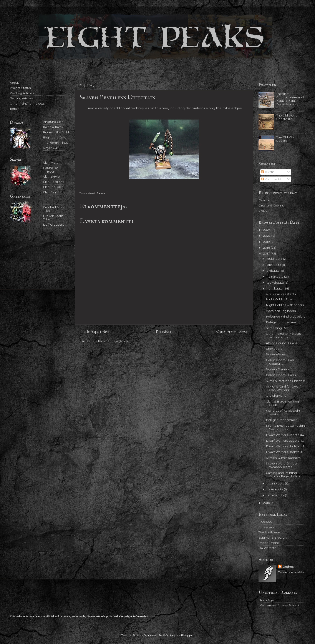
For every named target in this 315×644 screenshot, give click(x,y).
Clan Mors (51, 163)
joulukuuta (275, 259)
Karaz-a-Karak (53, 127)
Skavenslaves (276, 354)
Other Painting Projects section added (283, 335)
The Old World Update (287, 139)
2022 (267, 236)
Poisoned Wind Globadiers (286, 316)
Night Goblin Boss (279, 299)
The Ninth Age (269, 532)
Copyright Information (134, 616)
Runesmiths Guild (56, 132)
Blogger (187, 635)
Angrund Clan (53, 122)
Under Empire (269, 543)
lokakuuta (274, 265)
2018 (267, 248)
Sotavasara (266, 527)
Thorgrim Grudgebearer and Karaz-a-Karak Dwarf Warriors (290, 99)
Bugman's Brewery (273, 537)
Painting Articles (22, 93)
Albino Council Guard (281, 343)
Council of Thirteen (50, 170)
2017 (267, 253)
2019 (267, 242)
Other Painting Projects (27, 103)
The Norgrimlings (56, 143)
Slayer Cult (51, 148)
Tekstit (268, 172)
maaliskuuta (276, 483)
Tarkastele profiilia (291, 572)
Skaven (102, 193)
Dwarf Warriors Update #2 (285, 446)
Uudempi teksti (95, 332)
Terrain (15, 109)
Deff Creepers (53, 225)
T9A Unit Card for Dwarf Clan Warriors (283, 388)
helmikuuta (275, 489)
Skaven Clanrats (278, 369)
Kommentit (271, 179)
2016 (267, 503)
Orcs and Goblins (271, 205)
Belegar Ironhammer (281, 322)
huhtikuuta (275, 288)
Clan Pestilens (53, 182)
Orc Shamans (276, 396)
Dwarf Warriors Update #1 (285, 452)
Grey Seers (274, 349)
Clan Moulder (53, 187)
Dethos (288, 567)
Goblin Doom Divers (281, 375)
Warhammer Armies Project (279, 605)
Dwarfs (264, 200)
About (14, 83)
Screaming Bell (277, 328)
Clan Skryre (51, 176)
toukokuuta (276, 283)
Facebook (266, 522)
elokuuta (274, 271)
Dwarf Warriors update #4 (285, 435)
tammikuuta (276, 495)
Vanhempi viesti (232, 332)
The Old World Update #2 (287, 117)
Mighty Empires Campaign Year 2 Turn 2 (285, 427)
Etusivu (163, 332)
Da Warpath (267, 548)
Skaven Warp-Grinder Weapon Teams (282, 465)
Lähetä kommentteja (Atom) (108, 341)
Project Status (20, 88)
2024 (267, 230)
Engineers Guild (55, 137)
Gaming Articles (21, 98)
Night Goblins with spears (285, 305)
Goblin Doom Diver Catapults (280, 362)
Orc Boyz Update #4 (281, 294)
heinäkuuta (275, 276)
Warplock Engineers (281, 311)
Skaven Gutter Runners (283, 458)
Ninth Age (266, 600)
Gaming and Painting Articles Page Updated (284, 474)
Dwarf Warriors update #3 (285, 441)
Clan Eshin (51, 192)
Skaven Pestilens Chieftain (285, 381)
